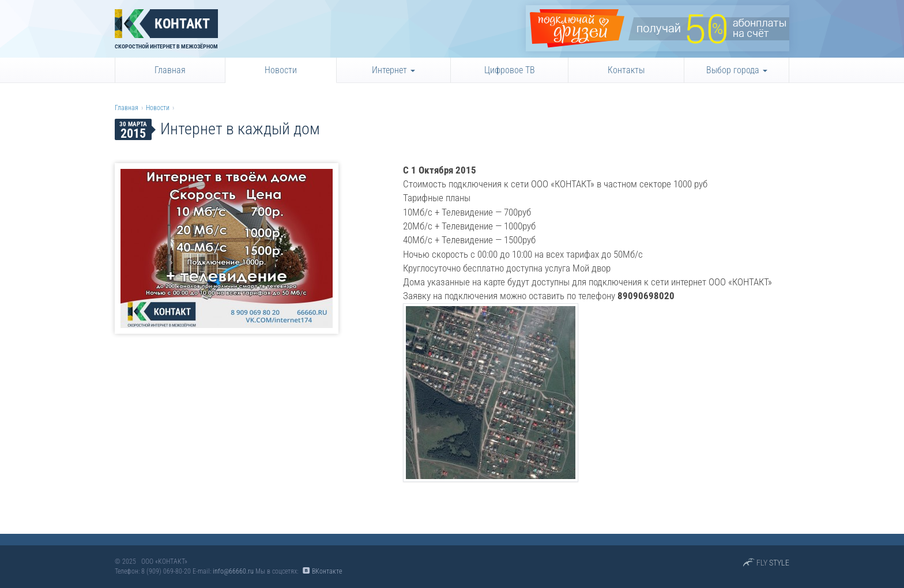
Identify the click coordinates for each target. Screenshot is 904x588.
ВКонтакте (327, 571)
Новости (281, 70)
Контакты (626, 70)
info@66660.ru (233, 571)
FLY (773, 563)
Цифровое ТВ (510, 70)
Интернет (393, 70)
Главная (170, 70)
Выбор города (737, 70)
